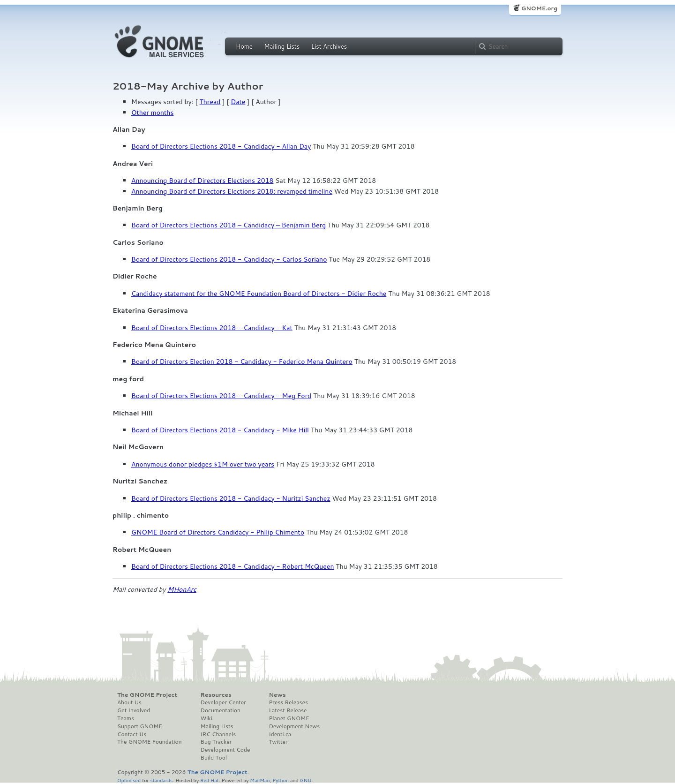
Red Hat (210, 780)
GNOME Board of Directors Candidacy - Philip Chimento (218, 532)
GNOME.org (539, 8)
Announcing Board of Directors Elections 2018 (202, 181)
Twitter (278, 742)
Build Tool (214, 758)
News (277, 695)
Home (244, 46)
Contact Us (132, 734)
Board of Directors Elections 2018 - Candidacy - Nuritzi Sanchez (231, 498)
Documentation (221, 710)
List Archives (329, 46)
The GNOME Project (147, 695)
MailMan (260, 780)
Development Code (225, 750)
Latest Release (288, 710)
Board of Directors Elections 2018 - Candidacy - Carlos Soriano (229, 259)
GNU (306, 780)
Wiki (206, 718)
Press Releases (288, 702)
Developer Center (223, 702)
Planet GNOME (289, 718)
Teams (126, 718)
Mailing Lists (282, 46)
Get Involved (134, 710)
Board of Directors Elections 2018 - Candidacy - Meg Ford (221, 396)
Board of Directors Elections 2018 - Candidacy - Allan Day (221, 146)
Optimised (129, 780)
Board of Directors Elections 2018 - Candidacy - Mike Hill (220, 430)
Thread (210, 102)
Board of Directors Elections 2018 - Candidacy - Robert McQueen (232, 566)
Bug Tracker (216, 742)
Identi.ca (280, 734)
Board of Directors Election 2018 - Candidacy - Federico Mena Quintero (242, 362)
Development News (294, 726)
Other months (152, 113)
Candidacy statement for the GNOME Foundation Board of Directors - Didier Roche (259, 294)
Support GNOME (140, 726)
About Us (129, 702)
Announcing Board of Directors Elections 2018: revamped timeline (232, 191)
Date (238, 102)
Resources (216, 695)
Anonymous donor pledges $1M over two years (203, 464)
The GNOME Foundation (150, 742)
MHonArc (182, 589)
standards (161, 780)
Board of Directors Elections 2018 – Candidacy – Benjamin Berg (229, 225)
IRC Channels (218, 734)
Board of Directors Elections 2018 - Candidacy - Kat (212, 328)
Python (281, 780)
